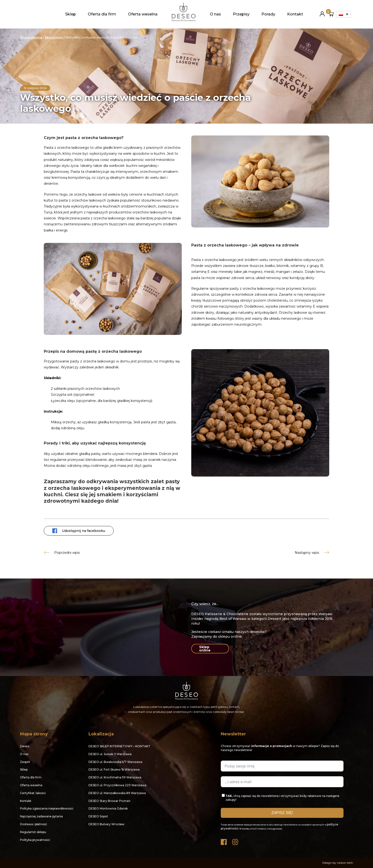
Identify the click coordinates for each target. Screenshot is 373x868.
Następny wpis (307, 553)
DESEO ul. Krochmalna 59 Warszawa (115, 777)
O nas (215, 14)
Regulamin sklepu (33, 832)
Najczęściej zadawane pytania (41, 816)
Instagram (236, 841)
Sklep (71, 14)
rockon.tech (345, 863)
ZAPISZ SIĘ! (282, 813)
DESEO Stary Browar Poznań (109, 801)
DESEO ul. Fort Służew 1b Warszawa (114, 769)
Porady (268, 14)
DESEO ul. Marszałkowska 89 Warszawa (117, 793)
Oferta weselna (143, 14)
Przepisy (241, 14)
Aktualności (54, 37)
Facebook (224, 841)
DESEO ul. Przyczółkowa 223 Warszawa (117, 785)
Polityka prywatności (35, 840)
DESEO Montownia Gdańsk (108, 808)
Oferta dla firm (102, 14)
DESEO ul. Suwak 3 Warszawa (110, 754)
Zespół (25, 762)
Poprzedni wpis (67, 553)
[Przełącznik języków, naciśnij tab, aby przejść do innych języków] (344, 14)
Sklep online (205, 649)
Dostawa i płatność (34, 824)
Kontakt (295, 14)
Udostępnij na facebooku (79, 531)
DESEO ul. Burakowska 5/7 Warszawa (115, 762)
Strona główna (31, 37)
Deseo (25, 746)
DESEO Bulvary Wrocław (106, 824)
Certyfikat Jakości (33, 793)
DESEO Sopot (98, 816)
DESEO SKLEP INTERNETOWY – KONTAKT (119, 746)
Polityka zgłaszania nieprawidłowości (47, 808)
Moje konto (322, 12)
